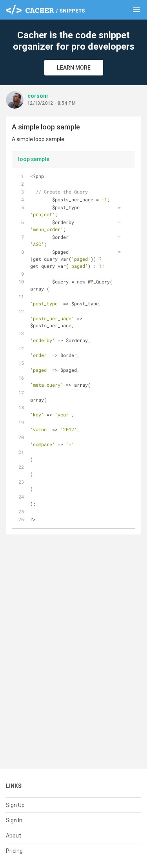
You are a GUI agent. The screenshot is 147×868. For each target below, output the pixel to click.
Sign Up (15, 805)
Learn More (74, 68)
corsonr (38, 96)
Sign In (14, 820)
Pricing (14, 851)
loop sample (34, 159)
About (14, 836)
